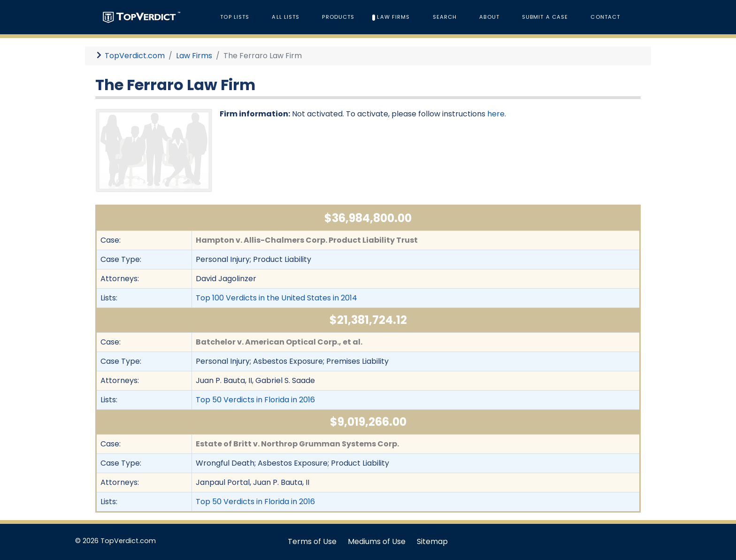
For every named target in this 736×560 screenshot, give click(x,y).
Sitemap (432, 541)
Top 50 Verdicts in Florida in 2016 (255, 400)
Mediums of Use (377, 541)
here (496, 114)
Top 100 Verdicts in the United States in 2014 (276, 298)
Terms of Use (312, 541)
